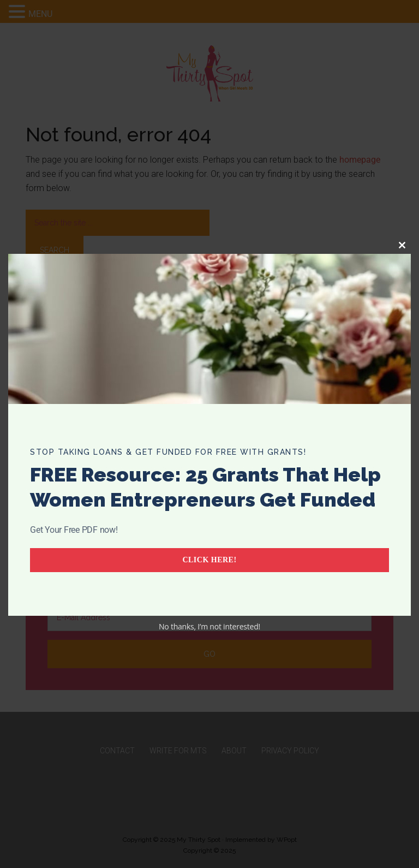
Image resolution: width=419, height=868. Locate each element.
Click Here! (209, 560)
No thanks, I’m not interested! (209, 626)
